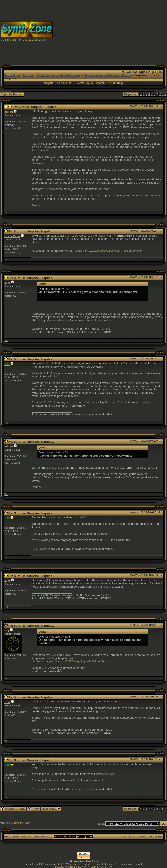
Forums (28, 75)
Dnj (7, 630)
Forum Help (116, 83)
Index (34, 809)
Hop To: (101, 824)
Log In (157, 72)
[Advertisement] (110, 31)
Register (49, 83)
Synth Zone (12, 75)
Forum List (64, 83)
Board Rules (13, 837)
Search (100, 83)
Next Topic (51, 809)
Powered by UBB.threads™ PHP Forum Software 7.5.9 (83, 867)
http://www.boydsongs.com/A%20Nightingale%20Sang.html (70, 661)
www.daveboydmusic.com (105, 251)
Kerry (28, 823)
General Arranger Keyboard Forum (107, 75)
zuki (7, 283)
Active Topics (85, 83)
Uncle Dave (12, 236)
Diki (22, 823)
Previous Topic (13, 809)
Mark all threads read (38, 837)
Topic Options (12, 94)
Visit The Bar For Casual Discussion (23, 40)
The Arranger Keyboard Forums (59, 75)
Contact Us (129, 837)
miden (9, 112)
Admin (16, 823)
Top (6, 213)
